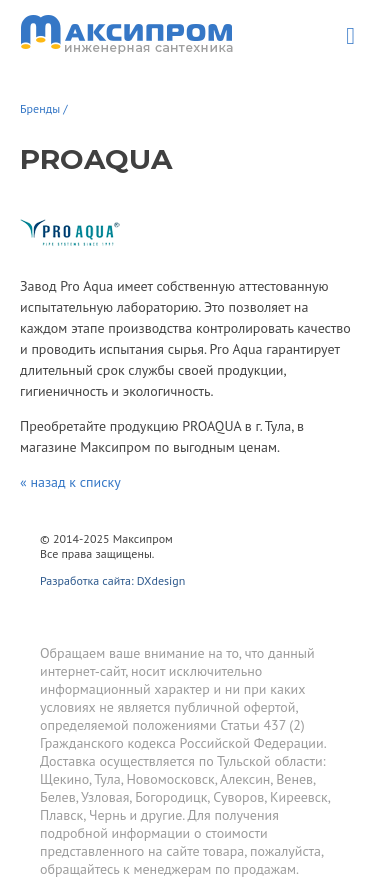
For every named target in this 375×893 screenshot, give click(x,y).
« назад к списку (70, 482)
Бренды (40, 108)
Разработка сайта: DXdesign (112, 580)
